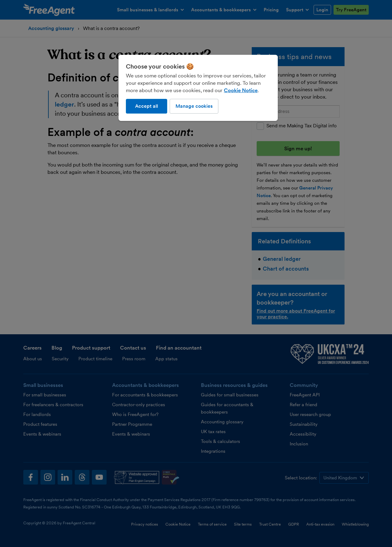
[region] (198, 88)
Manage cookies (194, 106)
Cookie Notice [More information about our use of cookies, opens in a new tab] (241, 90)
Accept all (147, 106)
